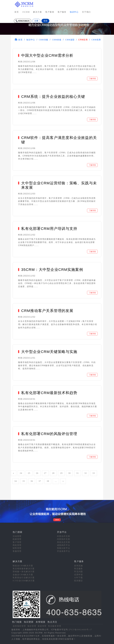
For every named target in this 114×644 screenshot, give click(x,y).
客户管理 (17, 542)
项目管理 (32, 626)
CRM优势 (96, 40)
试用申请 (78, 575)
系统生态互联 (64, 542)
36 (32, 481)
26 (37, 473)
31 (78, 473)
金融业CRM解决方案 (23, 575)
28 (53, 473)
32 (86, 473)
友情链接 (41, 622)
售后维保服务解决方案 (24, 569)
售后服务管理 (55, 626)
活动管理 (17, 536)
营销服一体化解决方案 (24, 572)
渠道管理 (42, 626)
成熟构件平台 (64, 545)
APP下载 (78, 578)
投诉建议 (78, 581)
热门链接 (17, 622)
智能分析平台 (64, 548)
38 (48, 481)
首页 (17, 12)
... (56, 481)
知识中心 (31, 40)
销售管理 (17, 548)
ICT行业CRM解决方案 (24, 581)
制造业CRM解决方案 (23, 566)
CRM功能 (44, 40)
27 (45, 473)
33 (94, 473)
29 (61, 473)
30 (69, 473)
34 (16, 481)
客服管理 (17, 551)
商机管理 (17, 545)
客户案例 (50, 12)
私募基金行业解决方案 (24, 578)
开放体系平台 (64, 551)
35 (24, 481)
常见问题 (78, 572)
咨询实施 (78, 566)
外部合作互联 (64, 536)
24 (21, 473)
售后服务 (78, 569)
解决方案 (37, 12)
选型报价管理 (19, 626)
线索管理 (17, 539)
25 (29, 473)
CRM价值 (57, 40)
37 (40, 481)
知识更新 (29, 622)
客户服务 (62, 12)
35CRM (26, 12)
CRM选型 (70, 40)
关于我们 (86, 12)
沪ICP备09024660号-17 (80, 630)
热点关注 (52, 622)
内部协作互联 (64, 539)
